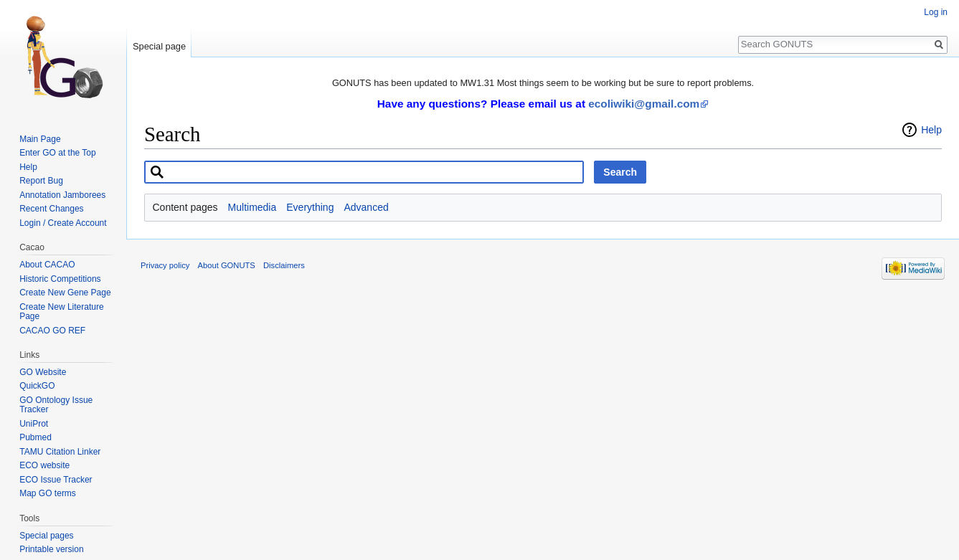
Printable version (51, 549)
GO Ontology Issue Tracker (56, 405)
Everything (310, 207)
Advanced (366, 207)
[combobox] (364, 172)
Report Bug (41, 181)
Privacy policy (165, 265)
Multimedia (252, 207)
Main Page (40, 139)
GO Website (43, 372)
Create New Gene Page (65, 293)
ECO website (44, 465)
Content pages (185, 207)
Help (931, 130)
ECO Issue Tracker (56, 480)
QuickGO (37, 386)
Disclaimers (284, 265)
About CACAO (47, 265)
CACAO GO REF (52, 331)
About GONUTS (227, 265)
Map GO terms (48, 493)
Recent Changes (51, 209)
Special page (159, 46)
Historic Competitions (60, 279)
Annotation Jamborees (62, 195)
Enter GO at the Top (58, 153)
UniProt (34, 424)
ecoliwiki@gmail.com (644, 104)
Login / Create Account (63, 223)
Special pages (46, 536)
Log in (936, 12)
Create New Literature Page (61, 312)
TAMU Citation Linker (60, 452)
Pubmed (36, 437)
